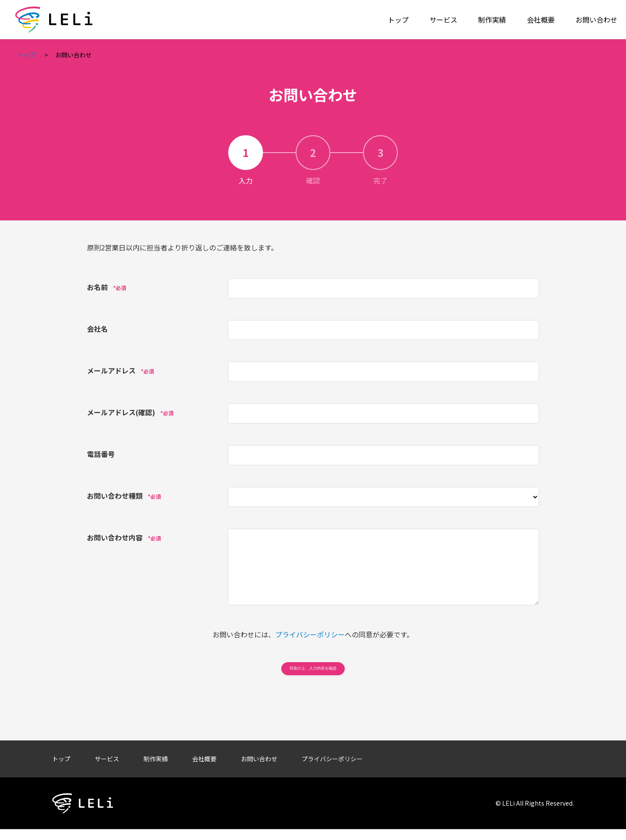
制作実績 (492, 20)
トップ (398, 20)
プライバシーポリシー (310, 634)
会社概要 (541, 20)
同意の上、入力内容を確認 (313, 673)
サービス (443, 20)
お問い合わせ (596, 20)
